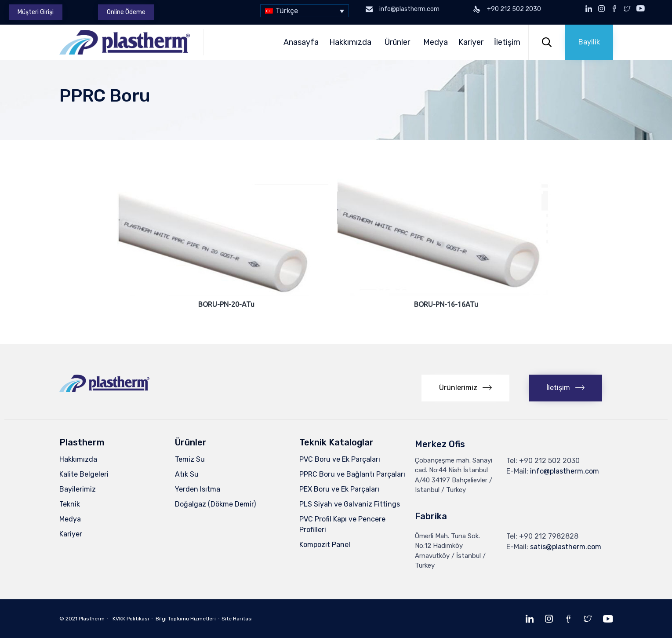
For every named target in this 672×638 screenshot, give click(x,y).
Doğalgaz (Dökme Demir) (215, 504)
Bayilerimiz (78, 489)
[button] (36, 12)
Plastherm (92, 619)
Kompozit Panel (325, 545)
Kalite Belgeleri (84, 474)
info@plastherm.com (565, 471)
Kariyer (471, 42)
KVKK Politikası (131, 619)
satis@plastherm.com (566, 547)
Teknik (70, 504)
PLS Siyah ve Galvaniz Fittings (350, 504)
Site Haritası (237, 619)
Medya (436, 42)
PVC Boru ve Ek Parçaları (340, 459)
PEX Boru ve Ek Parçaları (339, 489)
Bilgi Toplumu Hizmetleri (186, 619)
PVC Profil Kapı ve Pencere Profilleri (342, 524)
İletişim (509, 42)
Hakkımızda (352, 42)
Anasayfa (301, 42)
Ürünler (399, 42)
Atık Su (187, 474)
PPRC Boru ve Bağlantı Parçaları (352, 474)
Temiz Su (190, 459)
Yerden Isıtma (198, 489)
